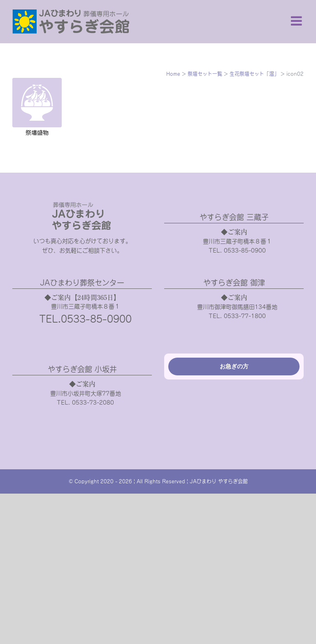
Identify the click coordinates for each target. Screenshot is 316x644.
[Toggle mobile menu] (297, 21)
